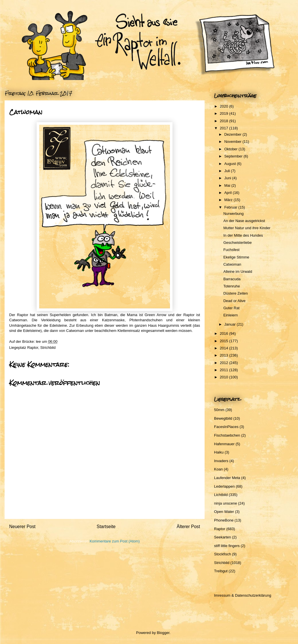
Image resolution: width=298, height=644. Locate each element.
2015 (225, 341)
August (231, 164)
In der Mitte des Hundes (243, 235)
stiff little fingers (227, 546)
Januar (231, 324)
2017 (225, 128)
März (229, 200)
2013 (225, 355)
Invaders (221, 461)
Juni (228, 178)
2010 (225, 377)
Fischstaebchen (227, 435)
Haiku (219, 452)
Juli (228, 171)
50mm (219, 410)
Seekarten (222, 537)
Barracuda (232, 279)
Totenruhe (232, 286)
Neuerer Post (22, 527)
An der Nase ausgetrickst (244, 221)
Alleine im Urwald (238, 272)
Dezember (234, 134)
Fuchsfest (231, 250)
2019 (225, 113)
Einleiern (231, 315)
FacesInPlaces (226, 427)
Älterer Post (188, 527)
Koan (218, 469)
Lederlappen (224, 486)
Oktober (232, 149)
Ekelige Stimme (236, 257)
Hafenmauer (224, 444)
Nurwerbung (233, 214)
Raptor (33, 348)
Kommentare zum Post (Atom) (115, 541)
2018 (225, 121)
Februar (231, 207)
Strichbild (48, 348)
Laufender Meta (227, 478)
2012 (225, 363)
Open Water (224, 512)
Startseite (106, 527)
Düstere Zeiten (235, 293)
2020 (225, 106)
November (234, 142)
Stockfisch (222, 554)
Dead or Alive (234, 301)
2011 (225, 370)
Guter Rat (231, 308)
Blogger (163, 633)
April (229, 193)
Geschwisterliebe (237, 243)
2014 (225, 348)
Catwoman (232, 264)
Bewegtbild (223, 418)
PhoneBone (224, 520)
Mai (228, 185)
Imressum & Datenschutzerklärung (243, 595)
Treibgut (221, 571)
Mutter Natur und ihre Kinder (247, 228)
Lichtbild (221, 495)
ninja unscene (226, 503)
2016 (225, 333)
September (234, 156)
